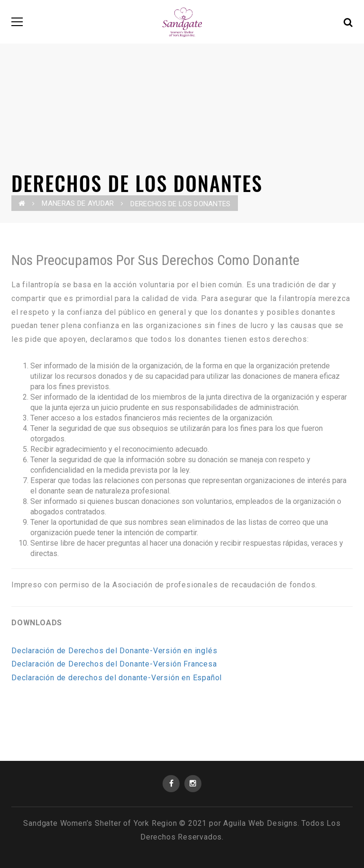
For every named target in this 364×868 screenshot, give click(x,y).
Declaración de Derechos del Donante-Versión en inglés (114, 651)
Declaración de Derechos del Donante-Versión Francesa (114, 664)
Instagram (193, 784)
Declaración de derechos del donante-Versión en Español (117, 678)
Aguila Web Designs (260, 823)
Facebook (171, 784)
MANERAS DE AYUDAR (78, 203)
